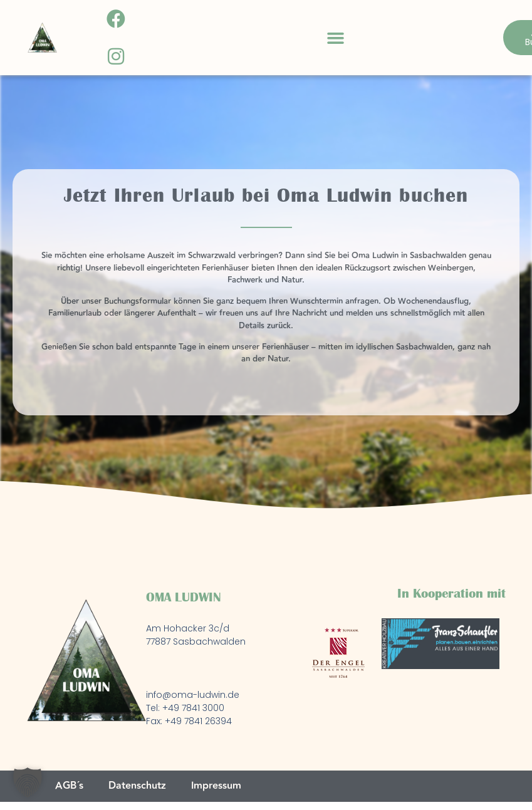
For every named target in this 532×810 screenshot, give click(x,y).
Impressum (216, 786)
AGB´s (69, 786)
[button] (335, 38)
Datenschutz (137, 786)
